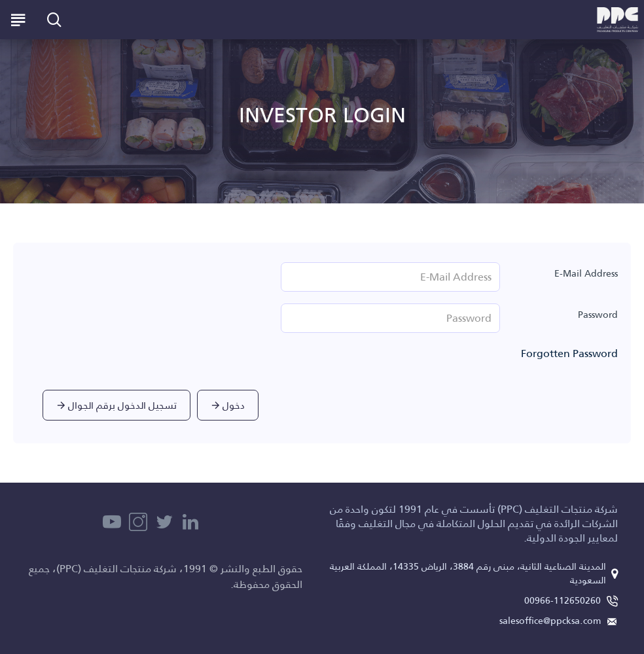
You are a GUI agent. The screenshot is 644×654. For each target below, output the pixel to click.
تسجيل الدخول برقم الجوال (122, 405)
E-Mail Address (586, 273)
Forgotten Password (569, 354)
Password (598, 315)
